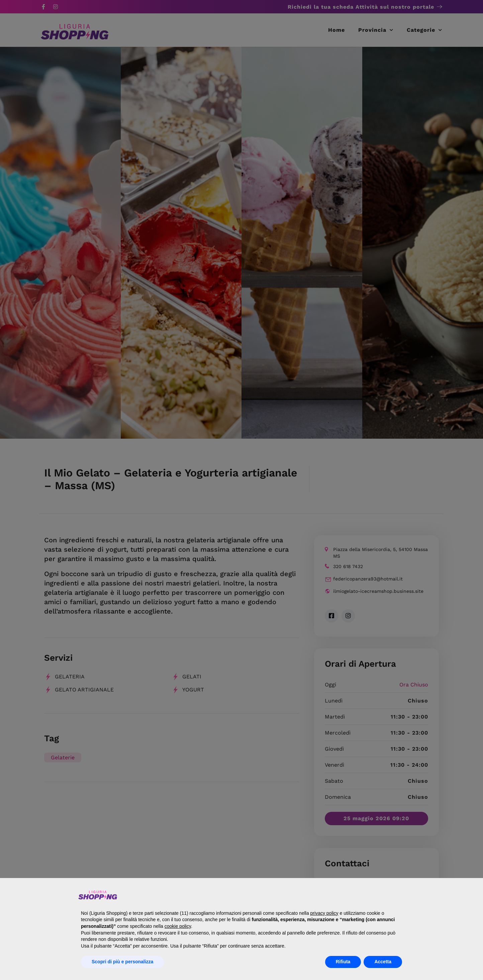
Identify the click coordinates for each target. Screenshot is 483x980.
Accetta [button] (383, 962)
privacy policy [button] (324, 913)
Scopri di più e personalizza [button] (122, 962)
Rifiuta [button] (343, 962)
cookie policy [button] (178, 926)
